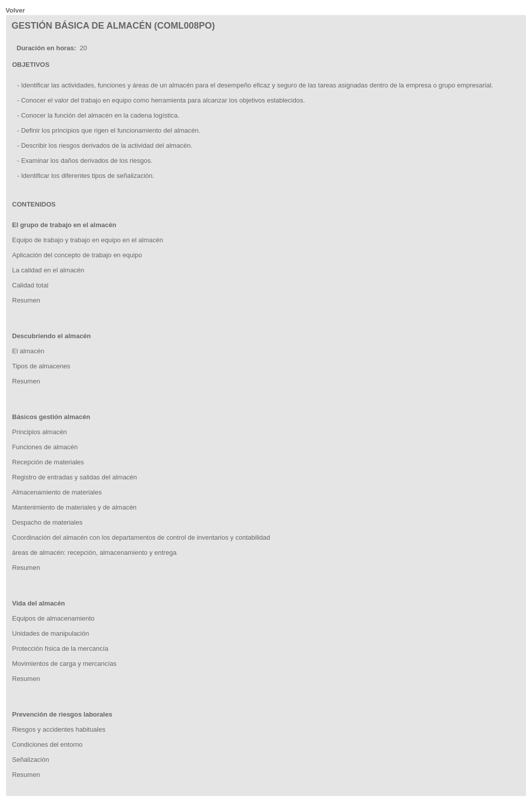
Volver (15, 10)
